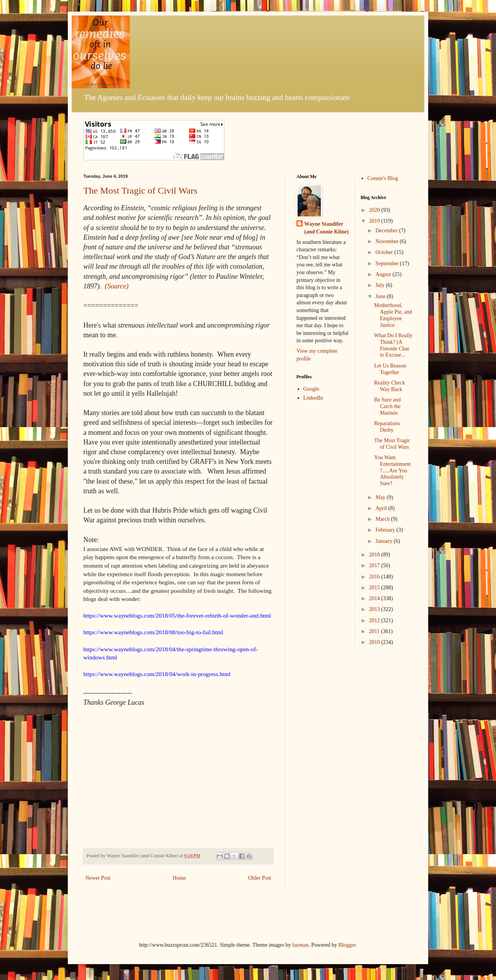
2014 (375, 598)
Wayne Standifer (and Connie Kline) (326, 228)
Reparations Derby (387, 427)
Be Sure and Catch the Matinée (387, 406)
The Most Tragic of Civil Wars (140, 191)
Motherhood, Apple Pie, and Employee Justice (393, 315)
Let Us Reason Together (390, 369)
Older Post (260, 878)
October (385, 252)
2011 (375, 631)
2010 (375, 642)
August (384, 274)
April (382, 508)
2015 (375, 588)
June (381, 296)
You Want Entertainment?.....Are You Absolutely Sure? (392, 470)
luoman (300, 945)
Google (311, 389)
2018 (375, 555)
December (387, 231)
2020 (375, 210)
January (385, 541)
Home (179, 878)
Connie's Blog (383, 178)
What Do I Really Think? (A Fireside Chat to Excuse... (393, 345)
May (381, 497)
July (381, 285)
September (388, 263)
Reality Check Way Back (389, 386)
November (388, 241)
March (383, 519)
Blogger (347, 945)
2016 (375, 577)
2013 (375, 609)
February (386, 530)
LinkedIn (313, 398)
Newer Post (98, 878)
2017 (375, 566)
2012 (375, 620)
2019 (375, 221)
